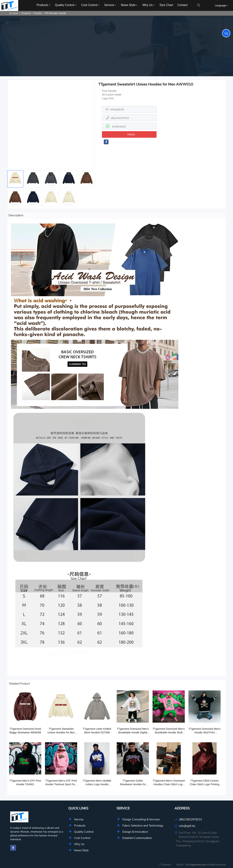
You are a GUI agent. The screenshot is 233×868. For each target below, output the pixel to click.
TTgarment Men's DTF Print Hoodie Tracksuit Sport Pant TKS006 (61, 783)
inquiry (131, 134)
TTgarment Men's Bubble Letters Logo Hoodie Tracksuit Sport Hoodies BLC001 (97, 783)
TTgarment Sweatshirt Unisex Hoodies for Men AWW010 (61, 731)
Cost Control (91, 5)
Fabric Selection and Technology (143, 826)
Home (15, 13)
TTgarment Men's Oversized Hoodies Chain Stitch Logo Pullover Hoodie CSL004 (169, 783)
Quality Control (66, 5)
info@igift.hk (117, 109)
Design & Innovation (135, 832)
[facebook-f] (106, 142)
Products (44, 5)
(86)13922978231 (120, 118)
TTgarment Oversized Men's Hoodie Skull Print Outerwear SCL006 (204, 731)
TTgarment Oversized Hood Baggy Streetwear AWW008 (25, 731)
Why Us (149, 5)
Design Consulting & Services (141, 819)
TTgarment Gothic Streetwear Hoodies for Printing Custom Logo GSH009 (133, 783)
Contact (182, 5)
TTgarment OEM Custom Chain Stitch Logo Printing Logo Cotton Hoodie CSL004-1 (205, 783)
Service (111, 5)
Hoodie (38, 13)
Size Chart (166, 5)
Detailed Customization (137, 838)
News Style (130, 5)
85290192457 (119, 127)
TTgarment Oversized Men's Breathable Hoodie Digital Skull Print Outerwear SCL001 (133, 731)
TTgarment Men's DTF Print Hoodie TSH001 (25, 782)
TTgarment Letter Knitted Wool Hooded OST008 (97, 731)
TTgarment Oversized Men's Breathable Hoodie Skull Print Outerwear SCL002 (169, 731)
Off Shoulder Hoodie (55, 13)
